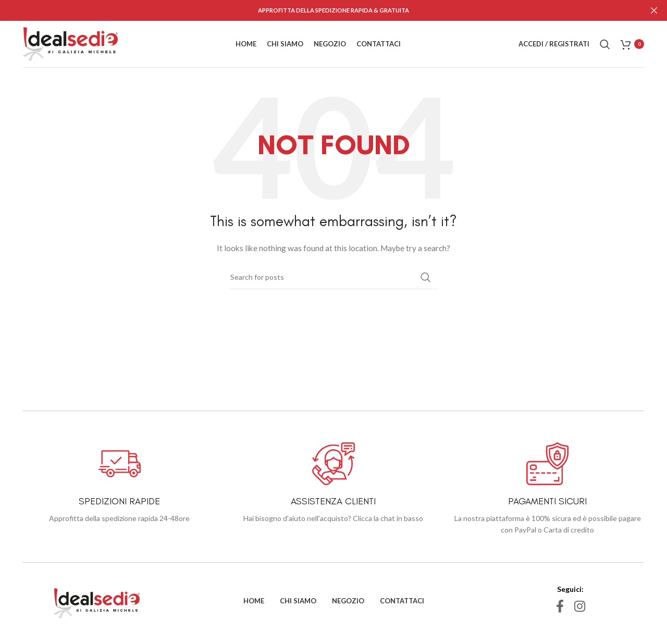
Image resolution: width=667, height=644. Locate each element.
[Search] (605, 44)
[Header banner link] (318, 10)
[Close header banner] (654, 10)
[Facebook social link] (560, 607)
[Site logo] (70, 43)
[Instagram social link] (580, 607)
